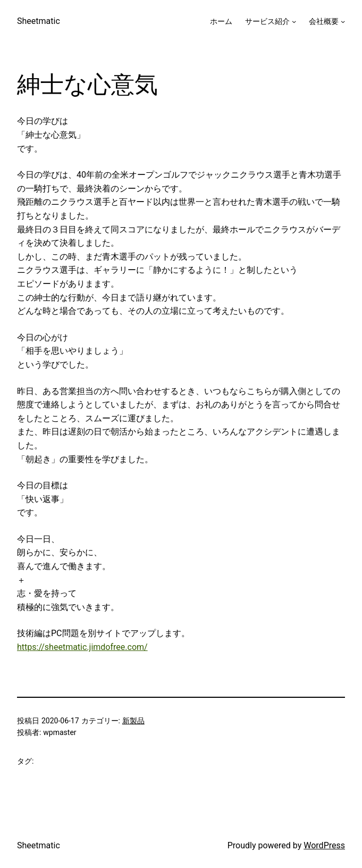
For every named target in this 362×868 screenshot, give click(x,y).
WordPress (324, 845)
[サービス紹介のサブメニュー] (294, 21)
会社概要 (324, 21)
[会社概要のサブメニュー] (343, 21)
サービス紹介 (267, 21)
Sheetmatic (39, 21)
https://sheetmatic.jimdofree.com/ (82, 647)
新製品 (133, 721)
